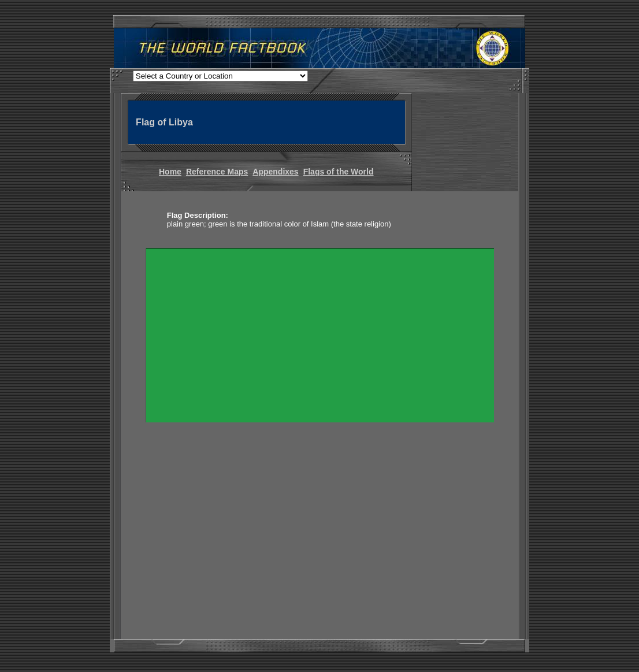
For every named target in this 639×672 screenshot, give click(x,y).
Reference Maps (217, 172)
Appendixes (275, 172)
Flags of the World (339, 172)
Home (170, 172)
